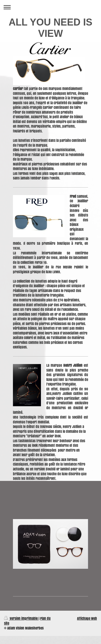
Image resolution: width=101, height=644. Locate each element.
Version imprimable (21, 618)
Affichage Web (87, 618)
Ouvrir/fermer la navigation (50, 7)
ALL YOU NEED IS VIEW (50, 28)
